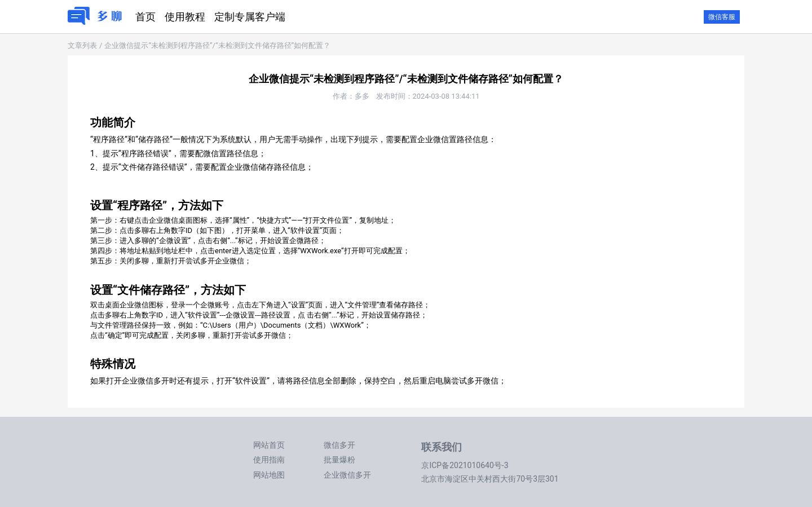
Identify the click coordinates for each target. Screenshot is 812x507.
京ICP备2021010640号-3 (465, 465)
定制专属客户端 (250, 17)
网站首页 (269, 445)
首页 (145, 17)
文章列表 (82, 45)
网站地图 (269, 475)
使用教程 (185, 17)
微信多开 (339, 445)
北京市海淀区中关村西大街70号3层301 (490, 479)
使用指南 (269, 460)
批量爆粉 (339, 460)
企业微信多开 (347, 475)
